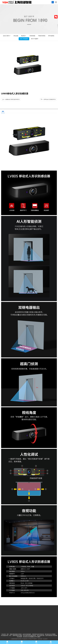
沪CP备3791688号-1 (33, 639)
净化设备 (16, 36)
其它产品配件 (35, 39)
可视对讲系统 (42, 36)
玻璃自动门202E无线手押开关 (13, 99)
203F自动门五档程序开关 (50, 99)
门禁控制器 (32, 36)
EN (53, 2)
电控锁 (24, 36)
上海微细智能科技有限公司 (17, 639)
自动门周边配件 (24, 39)
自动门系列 (7, 36)
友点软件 (45, 639)
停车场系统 (51, 36)
